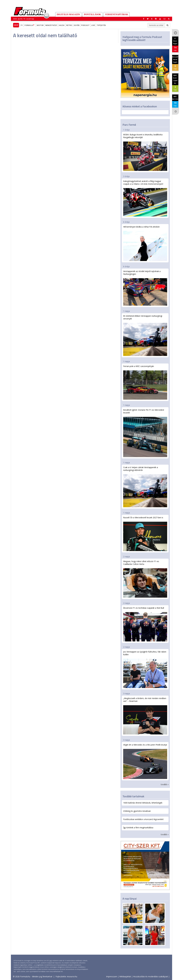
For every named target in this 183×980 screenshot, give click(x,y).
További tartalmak (133, 796)
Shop (16, 25)
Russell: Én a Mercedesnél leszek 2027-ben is (145, 534)
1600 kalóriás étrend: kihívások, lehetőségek (143, 803)
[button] (169, 19)
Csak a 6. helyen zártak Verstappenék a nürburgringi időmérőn (145, 487)
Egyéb (77, 25)
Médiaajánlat (125, 976)
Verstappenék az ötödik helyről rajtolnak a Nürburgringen (145, 288)
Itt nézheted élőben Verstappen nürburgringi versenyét (145, 335)
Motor (40, 25)
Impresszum (112, 976)
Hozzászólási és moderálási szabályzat (150, 976)
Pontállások (93, 14)
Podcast (85, 25)
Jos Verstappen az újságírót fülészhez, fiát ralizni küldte (145, 669)
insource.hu (72, 976)
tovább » (165, 784)
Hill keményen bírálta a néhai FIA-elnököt (145, 243)
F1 (22, 25)
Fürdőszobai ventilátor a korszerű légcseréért (143, 819)
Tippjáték (101, 25)
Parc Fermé (129, 125)
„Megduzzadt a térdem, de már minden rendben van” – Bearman (145, 716)
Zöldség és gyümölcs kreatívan (137, 811)
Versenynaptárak (117, 14)
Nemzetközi (51, 25)
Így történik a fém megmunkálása (138, 828)
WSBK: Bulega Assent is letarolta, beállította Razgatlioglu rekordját (145, 152)
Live (93, 25)
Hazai (62, 25)
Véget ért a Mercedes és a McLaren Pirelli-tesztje (145, 761)
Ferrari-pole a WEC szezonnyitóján (145, 382)
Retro (69, 25)
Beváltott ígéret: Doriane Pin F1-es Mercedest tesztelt (145, 433)
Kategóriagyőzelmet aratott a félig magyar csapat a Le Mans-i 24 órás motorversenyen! (145, 198)
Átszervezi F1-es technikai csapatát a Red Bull (145, 624)
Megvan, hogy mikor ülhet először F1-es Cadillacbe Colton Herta (145, 579)
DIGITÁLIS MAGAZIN (68, 14)
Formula (30, 25)
